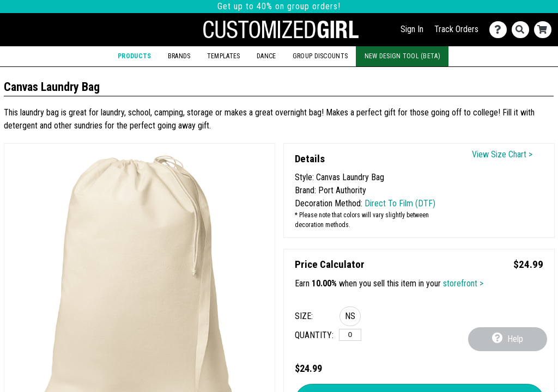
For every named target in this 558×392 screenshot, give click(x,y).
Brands (179, 56)
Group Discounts (320, 56)
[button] (350, 318)
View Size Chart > (502, 154)
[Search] (523, 30)
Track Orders (456, 29)
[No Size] (350, 335)
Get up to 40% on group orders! (279, 6)
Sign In (412, 29)
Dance (266, 56)
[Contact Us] (501, 30)
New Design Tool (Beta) (402, 56)
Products (134, 56)
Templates (224, 56)
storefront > (463, 283)
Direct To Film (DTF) (400, 203)
